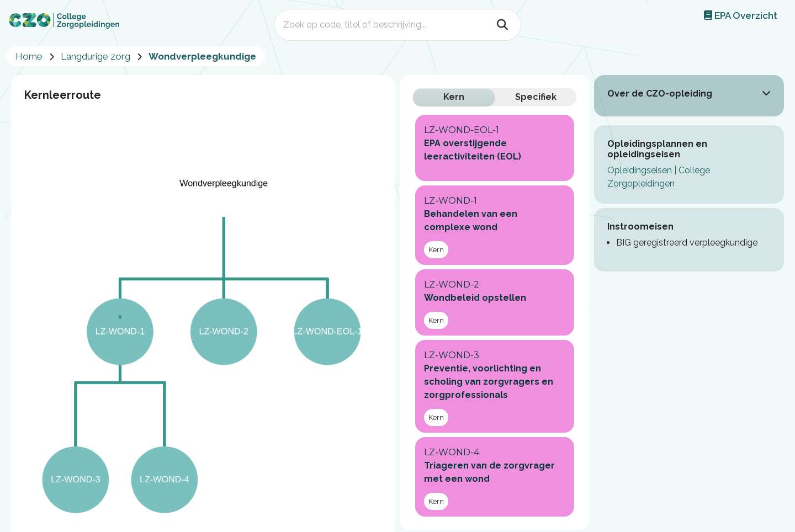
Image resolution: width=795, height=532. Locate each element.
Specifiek (536, 97)
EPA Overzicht (741, 15)
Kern (454, 97)
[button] (766, 93)
